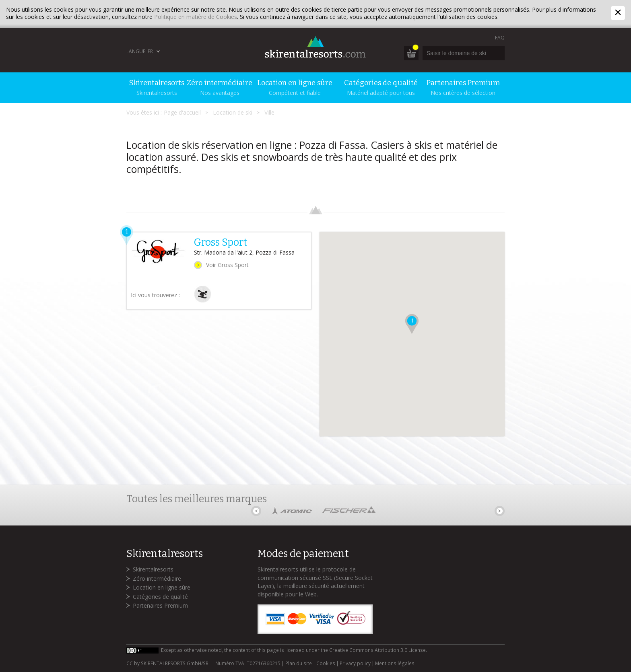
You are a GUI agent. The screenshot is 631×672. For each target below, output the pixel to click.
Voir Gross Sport (227, 265)
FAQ (500, 38)
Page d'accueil (182, 112)
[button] (412, 324)
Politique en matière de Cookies (196, 17)
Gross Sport (221, 242)
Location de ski (233, 112)
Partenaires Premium (160, 605)
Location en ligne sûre (162, 587)
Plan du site (299, 664)
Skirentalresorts (153, 569)
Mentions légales (395, 664)
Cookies (326, 664)
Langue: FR (140, 51)
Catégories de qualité (160, 597)
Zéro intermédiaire (157, 578)
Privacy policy (355, 664)
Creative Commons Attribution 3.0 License (377, 650)
